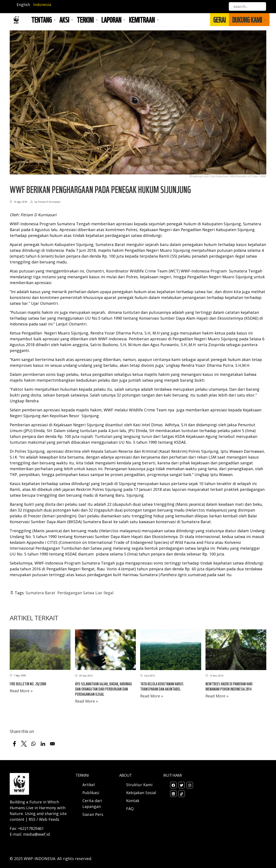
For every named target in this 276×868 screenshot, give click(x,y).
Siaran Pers (93, 814)
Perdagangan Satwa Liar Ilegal (85, 593)
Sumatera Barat (40, 593)
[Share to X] (24, 744)
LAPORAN (111, 20)
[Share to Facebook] (14, 744)
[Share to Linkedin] (43, 744)
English (23, 5)
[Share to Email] (52, 744)
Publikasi (91, 793)
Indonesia (42, 5)
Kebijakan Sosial (141, 793)
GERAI (220, 20)
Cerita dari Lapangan (92, 803)
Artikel (89, 785)
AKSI (64, 20)
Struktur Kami (139, 785)
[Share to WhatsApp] (33, 744)
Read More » (21, 691)
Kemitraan (142, 20)
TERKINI (85, 20)
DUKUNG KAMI (247, 20)
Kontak (133, 801)
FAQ (130, 809)
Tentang (42, 20)
